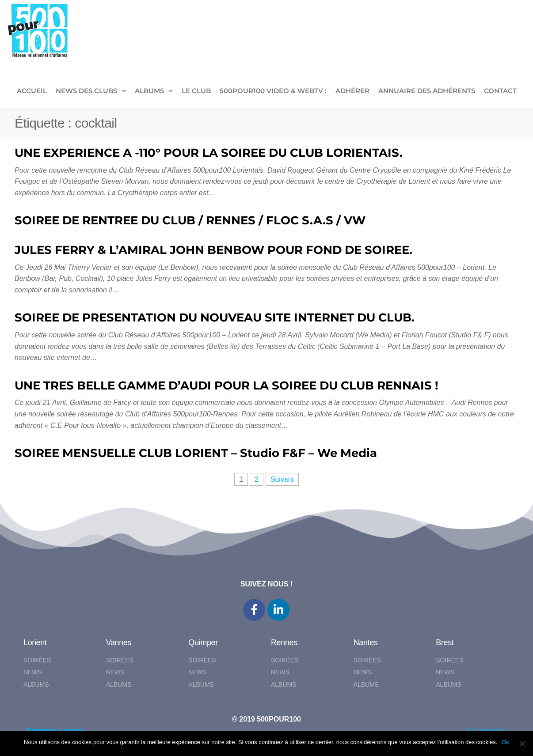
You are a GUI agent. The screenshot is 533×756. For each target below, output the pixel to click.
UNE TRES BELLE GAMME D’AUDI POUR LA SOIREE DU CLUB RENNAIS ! (227, 386)
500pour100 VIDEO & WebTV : (273, 91)
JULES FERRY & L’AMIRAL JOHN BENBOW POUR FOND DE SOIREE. (213, 250)
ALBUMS (149, 91)
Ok (505, 742)
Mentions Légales (55, 731)
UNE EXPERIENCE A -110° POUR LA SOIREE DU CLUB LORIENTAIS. (209, 153)
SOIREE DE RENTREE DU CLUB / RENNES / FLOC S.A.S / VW (190, 220)
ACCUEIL (32, 91)
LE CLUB (196, 91)
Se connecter (487, 731)
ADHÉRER (352, 91)
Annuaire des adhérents (427, 91)
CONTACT (500, 91)
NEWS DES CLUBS (86, 91)
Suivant (282, 479)
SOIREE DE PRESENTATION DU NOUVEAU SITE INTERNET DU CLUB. (215, 318)
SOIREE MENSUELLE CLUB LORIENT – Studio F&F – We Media (196, 453)
